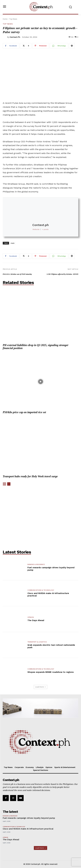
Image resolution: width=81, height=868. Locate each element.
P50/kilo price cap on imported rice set (24, 412)
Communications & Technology (41, 590)
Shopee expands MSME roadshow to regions (51, 672)
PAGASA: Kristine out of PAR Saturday (17, 274)
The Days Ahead (36, 620)
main (13, 243)
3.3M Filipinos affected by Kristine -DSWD (62, 274)
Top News (13, 19)
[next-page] (9, 484)
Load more (40, 687)
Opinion (31, 617)
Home (5, 19)
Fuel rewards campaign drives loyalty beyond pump (29, 818)
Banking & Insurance (36, 564)
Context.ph (15, 37)
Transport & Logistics (37, 642)
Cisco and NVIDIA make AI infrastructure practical (28, 829)
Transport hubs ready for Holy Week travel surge (30, 476)
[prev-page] (4, 484)
